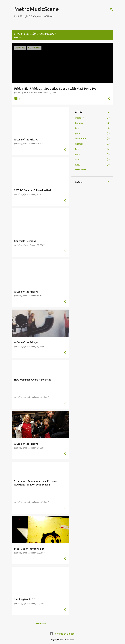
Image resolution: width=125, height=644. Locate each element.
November (81, 139)
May (77, 160)
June (77, 133)
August (79, 144)
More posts (41, 624)
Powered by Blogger (62, 634)
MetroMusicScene (36, 9)
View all (18, 38)
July (77, 128)
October (79, 118)
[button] (109, 99)
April (78, 165)
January (79, 123)
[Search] (111, 10)
